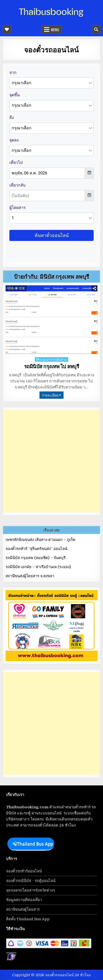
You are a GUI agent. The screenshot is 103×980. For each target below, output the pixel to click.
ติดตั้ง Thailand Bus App (28, 919)
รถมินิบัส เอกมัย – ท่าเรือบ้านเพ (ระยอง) (38, 567)
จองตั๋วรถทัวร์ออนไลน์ (24, 871)
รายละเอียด (50, 395)
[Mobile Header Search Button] (96, 29)
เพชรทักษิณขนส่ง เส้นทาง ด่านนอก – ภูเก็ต (40, 540)
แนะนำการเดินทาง (54, 359)
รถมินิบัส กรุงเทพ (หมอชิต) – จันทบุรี (36, 558)
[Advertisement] (51, 461)
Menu (55, 29)
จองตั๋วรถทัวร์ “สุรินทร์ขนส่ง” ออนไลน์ (36, 549)
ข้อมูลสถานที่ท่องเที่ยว (24, 900)
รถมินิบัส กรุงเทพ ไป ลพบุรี (52, 366)
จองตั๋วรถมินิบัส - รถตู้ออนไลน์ (31, 881)
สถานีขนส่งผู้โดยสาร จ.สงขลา (30, 576)
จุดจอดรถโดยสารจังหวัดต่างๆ (30, 890)
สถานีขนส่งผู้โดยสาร (23, 909)
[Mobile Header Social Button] (7, 29)
